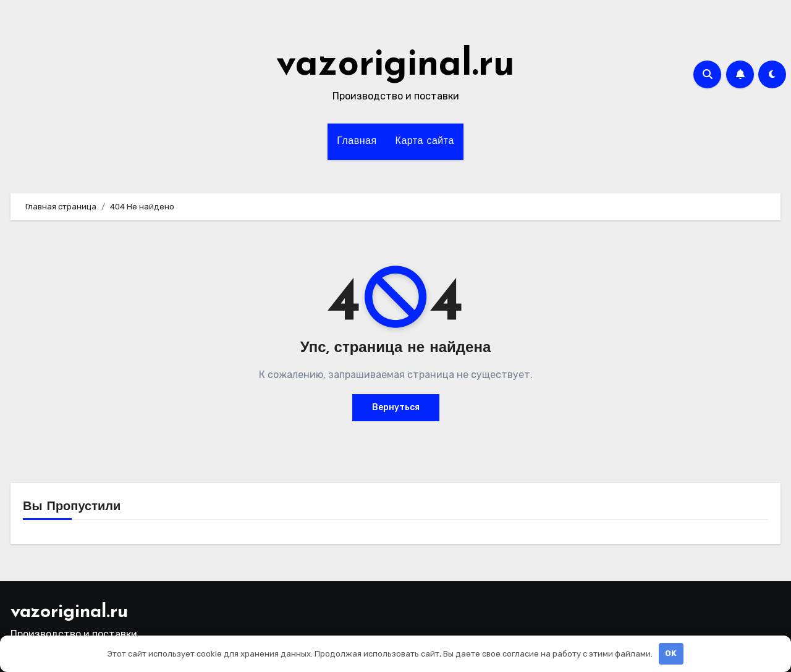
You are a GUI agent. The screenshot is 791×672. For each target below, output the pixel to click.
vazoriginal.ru (395, 65)
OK (671, 653)
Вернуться (396, 407)
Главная (357, 141)
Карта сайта (425, 141)
